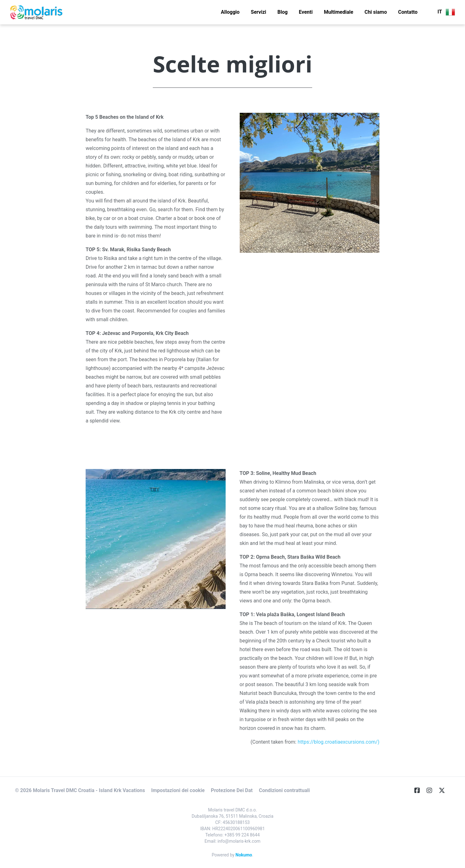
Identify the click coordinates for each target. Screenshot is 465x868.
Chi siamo (376, 12)
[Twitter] (444, 791)
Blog (283, 12)
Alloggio (230, 12)
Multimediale (338, 12)
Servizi (259, 12)
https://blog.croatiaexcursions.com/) (338, 742)
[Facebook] (420, 791)
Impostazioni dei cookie (178, 790)
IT (446, 12)
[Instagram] (432, 791)
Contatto (408, 12)
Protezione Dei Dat (232, 790)
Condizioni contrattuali (284, 790)
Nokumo (244, 855)
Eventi (306, 12)
